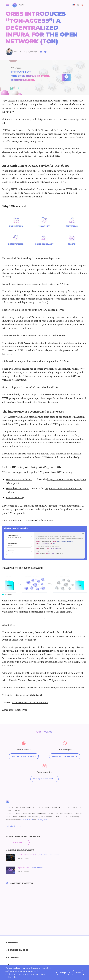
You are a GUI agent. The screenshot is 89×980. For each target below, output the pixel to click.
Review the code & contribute (65, 756)
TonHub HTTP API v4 (17, 488)
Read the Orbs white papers (24, 756)
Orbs (8, 807)
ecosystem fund (72, 137)
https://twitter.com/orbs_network (30, 702)
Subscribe (18, 842)
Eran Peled (20, 52)
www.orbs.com (47, 688)
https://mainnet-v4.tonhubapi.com (64, 488)
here (57, 156)
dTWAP (30, 820)
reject (78, 973)
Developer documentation (45, 779)
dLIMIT (23, 820)
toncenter (40, 265)
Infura (33, 424)
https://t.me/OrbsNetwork (28, 695)
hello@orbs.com (13, 826)
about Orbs (21, 710)
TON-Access (9, 101)
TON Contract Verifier (14, 137)
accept (63, 973)
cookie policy (11, 977)
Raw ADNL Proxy (15, 497)
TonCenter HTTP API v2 (19, 479)
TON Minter (74, 134)
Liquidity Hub (42, 820)
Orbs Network (42, 130)
